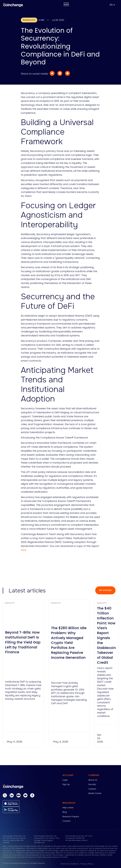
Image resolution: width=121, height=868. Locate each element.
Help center (68, 808)
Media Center (95, 793)
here (24, 550)
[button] (114, 5)
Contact (66, 821)
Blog (65, 812)
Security (92, 784)
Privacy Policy (87, 864)
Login (65, 780)
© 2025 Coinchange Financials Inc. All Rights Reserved (24, 863)
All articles (105, 590)
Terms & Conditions (70, 864)
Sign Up (66, 784)
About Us (93, 780)
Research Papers (71, 817)
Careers (92, 789)
